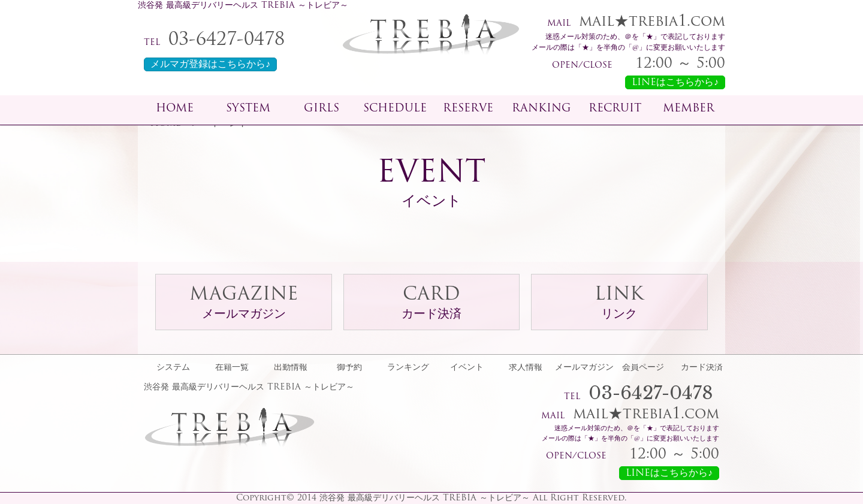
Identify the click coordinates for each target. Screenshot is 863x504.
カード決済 (702, 368)
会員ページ (643, 368)
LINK (619, 304)
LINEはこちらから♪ (675, 83)
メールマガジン (584, 368)
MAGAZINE (244, 304)
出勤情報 (291, 368)
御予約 (349, 368)
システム (173, 368)
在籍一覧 (232, 368)
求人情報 (526, 368)
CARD (431, 304)
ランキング (408, 368)
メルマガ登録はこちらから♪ (210, 65)
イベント (467, 368)
